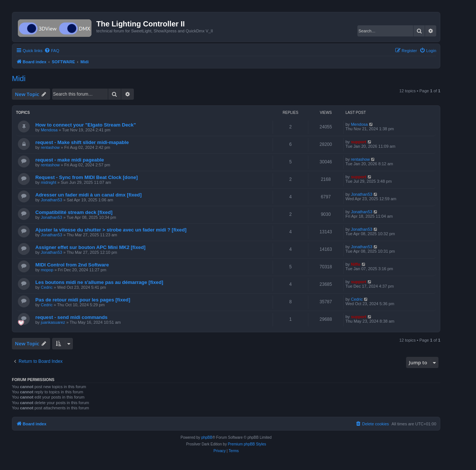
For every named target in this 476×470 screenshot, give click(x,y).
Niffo (356, 264)
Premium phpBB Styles (247, 444)
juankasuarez (53, 322)
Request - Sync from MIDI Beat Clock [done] (87, 177)
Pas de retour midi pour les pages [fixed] (83, 300)
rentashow (50, 147)
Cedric (47, 287)
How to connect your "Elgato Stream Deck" (86, 125)
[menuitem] (52, 51)
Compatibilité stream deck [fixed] (74, 212)
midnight (49, 182)
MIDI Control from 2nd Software (72, 265)
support (359, 142)
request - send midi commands (71, 317)
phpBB (207, 437)
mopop (47, 270)
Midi (19, 79)
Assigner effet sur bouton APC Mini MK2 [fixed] (90, 247)
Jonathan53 (52, 200)
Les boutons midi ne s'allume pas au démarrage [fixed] (99, 282)
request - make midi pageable (70, 160)
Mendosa (49, 130)
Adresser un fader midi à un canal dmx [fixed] (89, 195)
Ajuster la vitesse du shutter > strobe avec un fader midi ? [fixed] (111, 230)
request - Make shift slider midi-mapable (82, 142)
